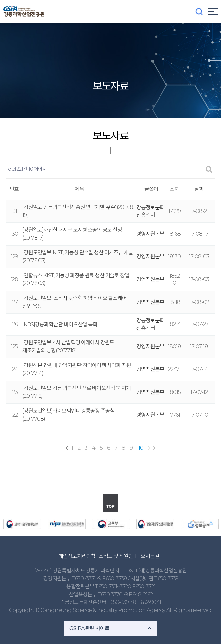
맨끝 (154, 448)
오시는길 (150, 556)
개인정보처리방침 (77, 556)
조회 (174, 189)
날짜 (199, 189)
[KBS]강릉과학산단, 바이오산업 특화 (60, 324)
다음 (149, 448)
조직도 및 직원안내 (118, 556)
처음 (67, 448)
